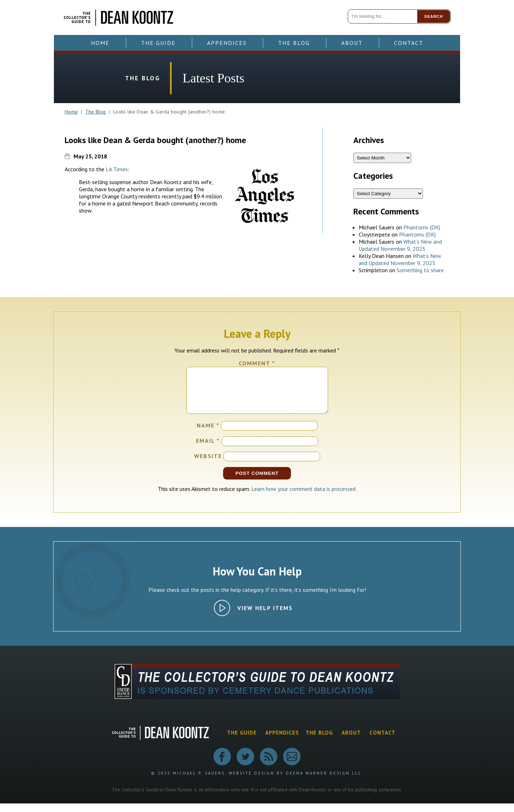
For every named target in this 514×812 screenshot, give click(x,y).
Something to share (420, 270)
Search (434, 16)
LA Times (117, 169)
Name (208, 434)
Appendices (227, 43)
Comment (257, 363)
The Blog (294, 43)
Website (208, 465)
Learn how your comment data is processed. (304, 497)
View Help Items (265, 616)
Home (100, 43)
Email (208, 449)
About (352, 43)
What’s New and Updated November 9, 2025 (400, 245)
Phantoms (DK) (422, 227)
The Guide (158, 43)
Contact (409, 43)
